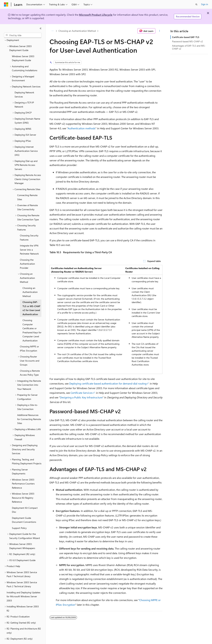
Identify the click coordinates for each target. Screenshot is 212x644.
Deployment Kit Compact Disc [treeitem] (25, 501)
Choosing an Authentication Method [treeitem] (30, 283)
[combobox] (23, 35)
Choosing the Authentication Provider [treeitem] (27, 255)
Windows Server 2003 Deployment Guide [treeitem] (23, 49)
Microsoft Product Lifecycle (96, 15)
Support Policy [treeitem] (19, 519)
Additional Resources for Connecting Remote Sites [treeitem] (29, 410)
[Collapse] (41, 28)
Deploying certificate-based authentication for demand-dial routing (108, 383)
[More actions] (160, 31)
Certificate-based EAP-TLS (186, 37)
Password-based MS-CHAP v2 (187, 41)
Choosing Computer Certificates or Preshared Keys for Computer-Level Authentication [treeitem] (32, 321)
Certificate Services (82, 393)
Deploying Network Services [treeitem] (24, 85)
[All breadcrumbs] (52, 31)
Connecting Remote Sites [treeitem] (27, 188)
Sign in (205, 4)
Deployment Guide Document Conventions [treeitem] (24, 511)
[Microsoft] (6, 4)
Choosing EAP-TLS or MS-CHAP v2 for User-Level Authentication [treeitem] (31, 299)
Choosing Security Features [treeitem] (29, 228)
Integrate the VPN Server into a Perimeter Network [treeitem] (29, 240)
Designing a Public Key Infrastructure (81, 397)
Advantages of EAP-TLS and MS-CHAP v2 (189, 47)
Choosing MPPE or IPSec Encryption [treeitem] (29, 339)
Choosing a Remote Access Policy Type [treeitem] (30, 364)
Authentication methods (82, 128)
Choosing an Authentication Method (77, 31)
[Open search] (196, 4)
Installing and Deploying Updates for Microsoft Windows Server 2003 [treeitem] (23, 587)
